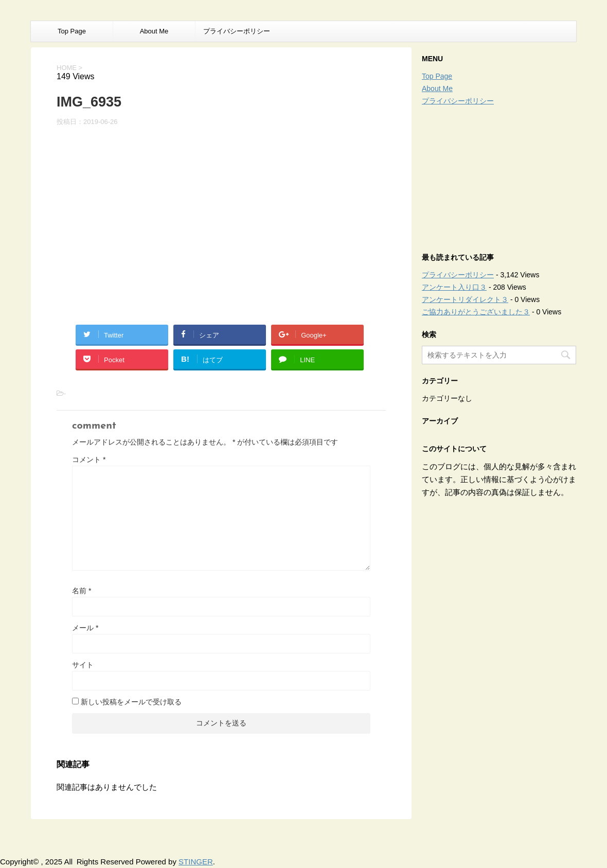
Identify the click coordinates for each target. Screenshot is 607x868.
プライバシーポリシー (237, 31)
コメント (89, 459)
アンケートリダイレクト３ (465, 299)
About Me (154, 31)
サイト (83, 665)
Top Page (72, 31)
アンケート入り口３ (454, 287)
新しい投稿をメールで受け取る (131, 702)
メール (85, 628)
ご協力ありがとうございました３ (476, 312)
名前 (82, 591)
